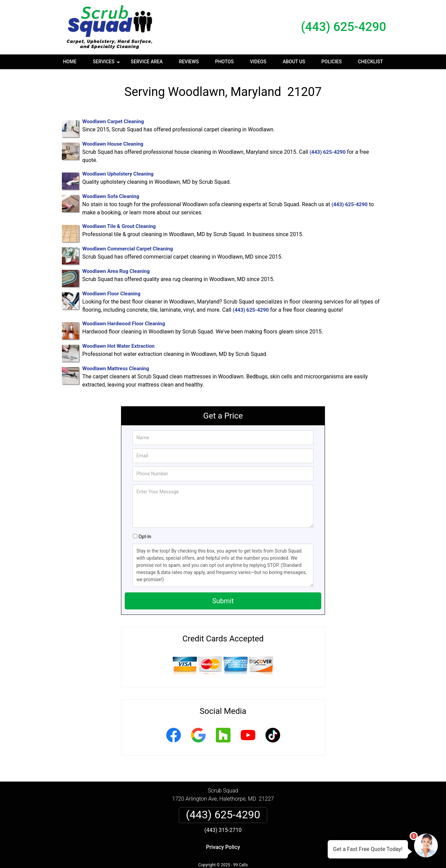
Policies (332, 62)
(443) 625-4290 (344, 27)
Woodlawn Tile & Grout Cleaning (119, 226)
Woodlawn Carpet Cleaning (113, 121)
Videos (258, 62)
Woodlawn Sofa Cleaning (111, 196)
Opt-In (145, 537)
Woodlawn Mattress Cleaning (116, 369)
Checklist (371, 62)
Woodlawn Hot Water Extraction (118, 346)
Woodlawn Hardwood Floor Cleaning (124, 324)
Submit (223, 601)
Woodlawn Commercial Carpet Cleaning (128, 249)
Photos (225, 62)
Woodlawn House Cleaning (113, 144)
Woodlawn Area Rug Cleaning (116, 271)
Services (107, 64)
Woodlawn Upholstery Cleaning (118, 174)
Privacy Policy (223, 847)
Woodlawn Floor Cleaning (111, 294)
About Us (294, 62)
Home (70, 62)
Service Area (147, 62)
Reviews (189, 62)
